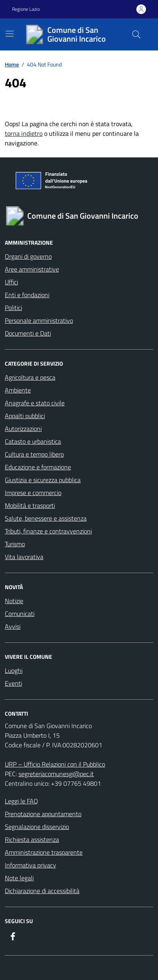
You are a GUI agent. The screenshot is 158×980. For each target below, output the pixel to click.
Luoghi (14, 670)
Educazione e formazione (38, 467)
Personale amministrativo (39, 320)
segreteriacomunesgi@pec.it (56, 774)
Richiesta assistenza (32, 839)
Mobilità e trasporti (30, 505)
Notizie (14, 601)
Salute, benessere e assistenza (46, 518)
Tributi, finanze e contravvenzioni (48, 531)
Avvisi (13, 626)
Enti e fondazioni (27, 295)
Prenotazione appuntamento (43, 814)
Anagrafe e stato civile (35, 403)
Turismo (15, 544)
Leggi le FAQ (21, 801)
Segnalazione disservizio (37, 827)
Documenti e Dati (28, 333)
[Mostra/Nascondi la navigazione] (10, 34)
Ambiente (18, 390)
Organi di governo (28, 256)
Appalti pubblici (25, 416)
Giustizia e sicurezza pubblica (43, 480)
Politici (13, 308)
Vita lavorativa (24, 557)
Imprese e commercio (33, 493)
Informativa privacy (30, 865)
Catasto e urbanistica (33, 441)
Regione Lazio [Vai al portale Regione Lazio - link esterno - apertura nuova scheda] (26, 9)
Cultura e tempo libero (34, 454)
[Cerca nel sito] (136, 34)
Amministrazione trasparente (44, 852)
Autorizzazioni (23, 429)
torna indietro (24, 133)
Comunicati (20, 614)
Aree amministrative (32, 269)
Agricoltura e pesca (30, 377)
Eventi (13, 683)
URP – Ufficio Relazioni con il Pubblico (55, 764)
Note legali (19, 878)
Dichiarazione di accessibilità (42, 891)
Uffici (11, 282)
